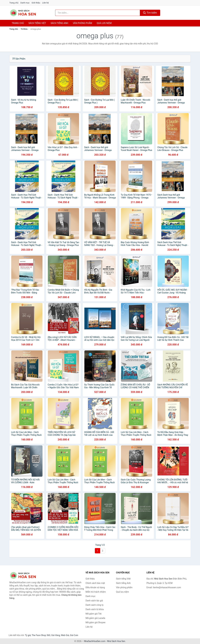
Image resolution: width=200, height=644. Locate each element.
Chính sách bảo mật (95, 583)
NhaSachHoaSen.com (95, 641)
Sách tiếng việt (37, 23)
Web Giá (65, 635)
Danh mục (25, 3)
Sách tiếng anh (59, 23)
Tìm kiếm (150, 13)
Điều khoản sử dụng (95, 587)
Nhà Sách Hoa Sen (116, 641)
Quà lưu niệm (104, 23)
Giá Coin (74, 635)
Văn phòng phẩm (82, 23)
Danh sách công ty (95, 605)
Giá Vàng (56, 635)
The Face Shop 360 (41, 635)
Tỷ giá (28, 635)
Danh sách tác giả (94, 601)
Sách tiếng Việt (123, 579)
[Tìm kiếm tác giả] (98, 13)
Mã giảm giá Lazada (95, 618)
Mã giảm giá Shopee (96, 622)
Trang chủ (14, 3)
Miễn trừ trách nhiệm (96, 592)
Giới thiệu (36, 3)
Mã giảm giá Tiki (94, 614)
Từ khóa (24, 29)
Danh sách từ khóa (95, 609)
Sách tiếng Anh (123, 583)
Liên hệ (45, 3)
